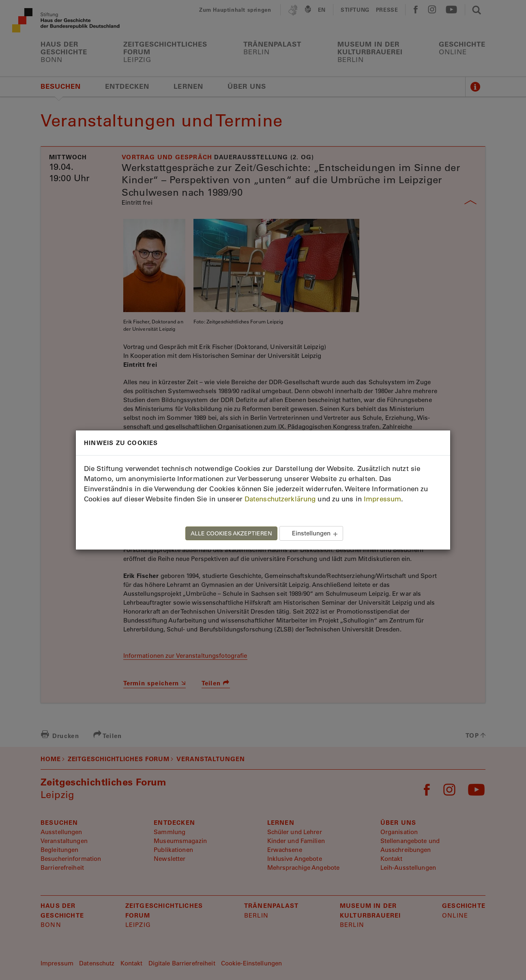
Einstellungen (311, 533)
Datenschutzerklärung (280, 499)
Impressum (382, 499)
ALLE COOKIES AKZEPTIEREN (231, 533)
